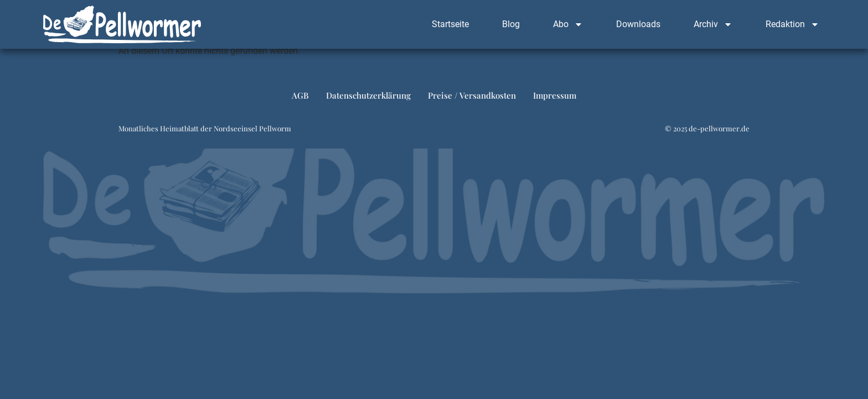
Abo (568, 24)
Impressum (555, 95)
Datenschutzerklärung (368, 95)
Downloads (638, 24)
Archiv (713, 24)
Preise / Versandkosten (472, 95)
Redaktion (792, 24)
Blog (511, 24)
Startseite (450, 24)
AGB (300, 95)
